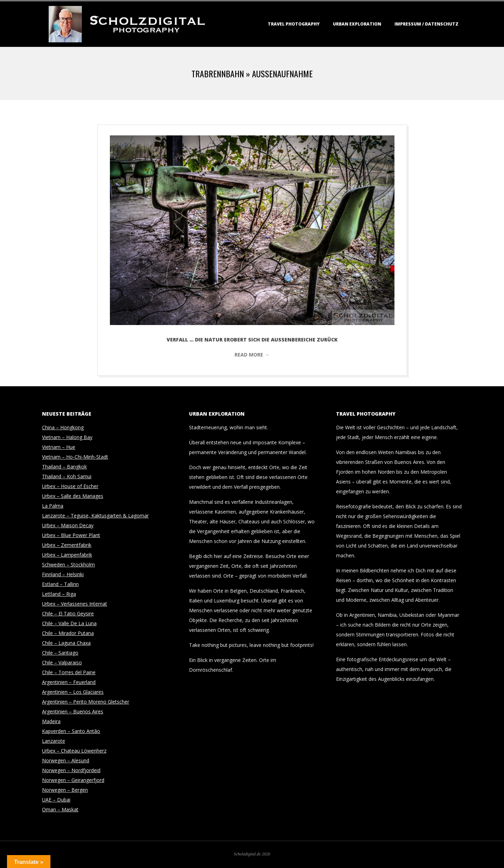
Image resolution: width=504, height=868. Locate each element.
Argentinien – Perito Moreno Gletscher (86, 702)
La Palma (53, 506)
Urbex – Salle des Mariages (73, 496)
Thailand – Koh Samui (67, 476)
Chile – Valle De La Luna (69, 623)
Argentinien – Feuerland (69, 682)
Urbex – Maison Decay (68, 525)
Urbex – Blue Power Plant (71, 535)
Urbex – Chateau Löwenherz (74, 751)
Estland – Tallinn (60, 584)
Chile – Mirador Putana (68, 633)
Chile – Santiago (60, 653)
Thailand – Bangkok (64, 467)
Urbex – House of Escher (70, 486)
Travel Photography (294, 24)
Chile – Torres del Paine (69, 672)
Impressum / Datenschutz (426, 24)
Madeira (51, 721)
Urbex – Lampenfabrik (67, 555)
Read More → (252, 355)
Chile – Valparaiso (62, 662)
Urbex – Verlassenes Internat (75, 604)
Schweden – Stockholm (68, 564)
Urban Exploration (357, 24)
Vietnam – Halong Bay (67, 437)
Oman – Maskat (60, 809)
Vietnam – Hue (59, 447)
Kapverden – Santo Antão (71, 731)
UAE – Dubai (56, 800)
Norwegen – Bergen (65, 790)
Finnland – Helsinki (63, 574)
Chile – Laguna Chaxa (66, 643)
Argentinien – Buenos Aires (73, 711)
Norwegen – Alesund (66, 760)
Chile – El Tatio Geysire (68, 613)
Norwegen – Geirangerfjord (73, 780)
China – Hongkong (63, 427)
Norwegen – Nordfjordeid (71, 770)
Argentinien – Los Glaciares (73, 692)
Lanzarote (54, 741)
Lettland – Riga (59, 594)
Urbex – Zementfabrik (67, 545)
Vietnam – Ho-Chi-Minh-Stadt (75, 457)
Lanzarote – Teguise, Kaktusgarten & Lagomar (95, 516)
